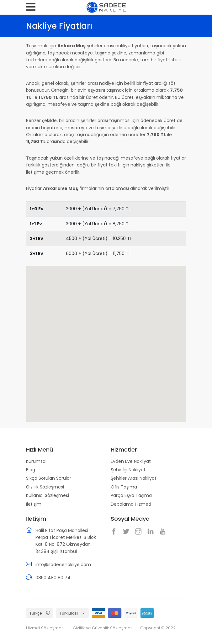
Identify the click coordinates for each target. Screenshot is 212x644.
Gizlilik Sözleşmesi (45, 487)
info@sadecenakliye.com (63, 565)
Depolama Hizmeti (131, 504)
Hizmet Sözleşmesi (45, 628)
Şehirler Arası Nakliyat (134, 478)
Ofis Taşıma (124, 487)
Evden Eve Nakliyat (131, 461)
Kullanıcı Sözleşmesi (48, 495)
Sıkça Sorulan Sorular (49, 478)
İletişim (34, 504)
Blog (31, 470)
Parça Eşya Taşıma (131, 495)
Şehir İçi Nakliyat (128, 470)
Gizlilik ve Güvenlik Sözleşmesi (103, 628)
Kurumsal (36, 461)
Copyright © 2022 (158, 628)
